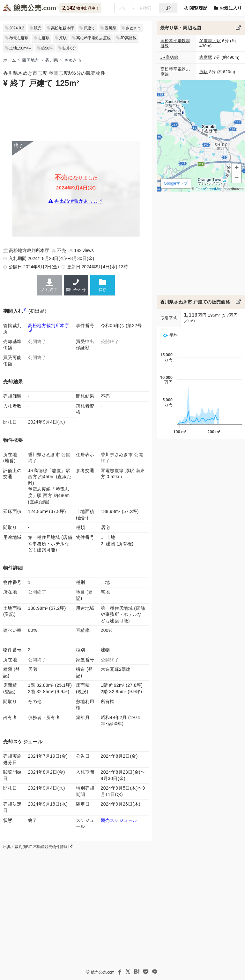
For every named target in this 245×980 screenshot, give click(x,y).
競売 (38, 28)
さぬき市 (133, 28)
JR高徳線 (128, 38)
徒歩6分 (69, 48)
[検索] (168, 8)
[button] (236, 168)
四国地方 (30, 60)
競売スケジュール (119, 820)
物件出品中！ (81, 8)
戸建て (89, 28)
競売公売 (27, 8)
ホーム (10, 60)
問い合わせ (76, 285)
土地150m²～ (20, 48)
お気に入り (228, 8)
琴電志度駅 (19, 38)
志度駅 (44, 38)
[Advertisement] (76, 114)
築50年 (47, 48)
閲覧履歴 (196, 8)
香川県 (110, 28)
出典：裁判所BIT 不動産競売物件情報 (38, 847)
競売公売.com (103, 972)
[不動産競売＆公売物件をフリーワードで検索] (137, 8)
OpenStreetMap (209, 189)
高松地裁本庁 (63, 28)
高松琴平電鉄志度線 (93, 38)
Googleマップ (176, 183)
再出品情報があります (79, 201)
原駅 (63, 38)
